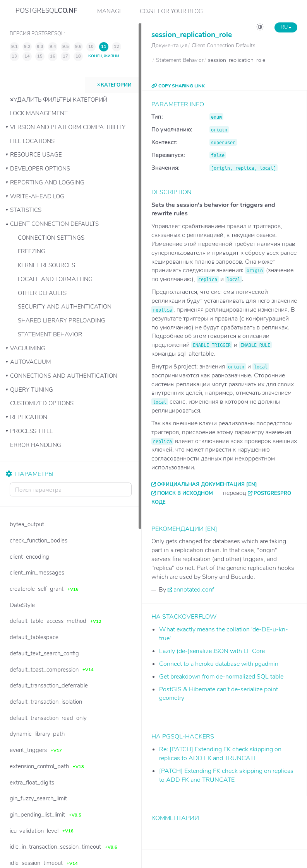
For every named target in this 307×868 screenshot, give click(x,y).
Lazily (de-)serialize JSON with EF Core (212, 651)
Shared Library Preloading (62, 321)
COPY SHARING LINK (178, 86)
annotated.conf (194, 590)
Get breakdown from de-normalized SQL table (221, 677)
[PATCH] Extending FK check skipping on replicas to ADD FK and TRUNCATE (226, 775)
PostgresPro (272, 493)
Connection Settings (51, 238)
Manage (110, 11)
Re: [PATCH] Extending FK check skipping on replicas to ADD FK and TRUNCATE (220, 754)
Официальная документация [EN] (207, 484)
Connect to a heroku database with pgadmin (219, 664)
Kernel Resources (46, 265)
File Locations (32, 141)
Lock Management (39, 113)
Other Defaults (42, 293)
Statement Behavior (50, 334)
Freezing (32, 251)
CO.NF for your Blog (171, 11)
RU (286, 27)
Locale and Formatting (55, 279)
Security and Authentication (65, 307)
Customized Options (42, 403)
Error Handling (36, 445)
